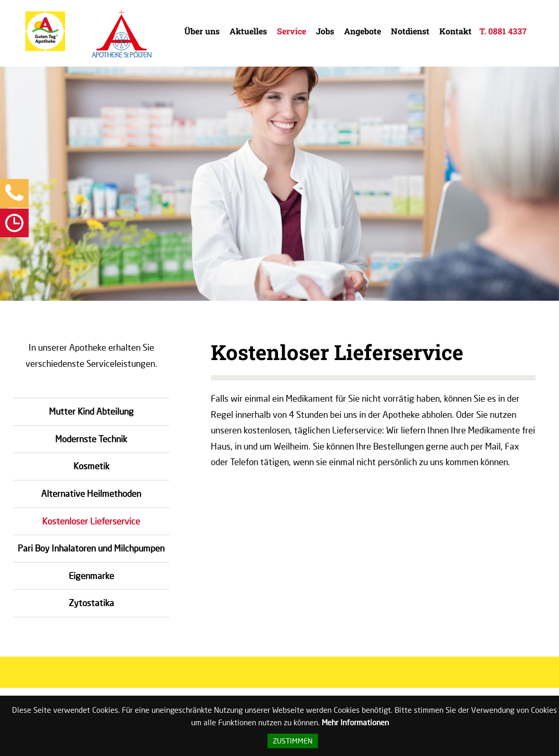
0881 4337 (507, 31)
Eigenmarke (91, 576)
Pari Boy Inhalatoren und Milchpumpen (91, 548)
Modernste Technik (91, 439)
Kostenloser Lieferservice (91, 521)
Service (291, 31)
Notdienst (410, 31)
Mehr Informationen (355, 722)
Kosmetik (91, 466)
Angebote (363, 31)
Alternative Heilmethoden (91, 494)
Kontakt (455, 31)
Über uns (202, 31)
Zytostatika (91, 603)
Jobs (325, 31)
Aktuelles (248, 31)
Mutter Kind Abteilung (91, 411)
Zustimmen (293, 741)
